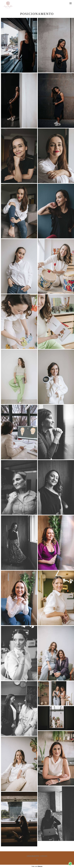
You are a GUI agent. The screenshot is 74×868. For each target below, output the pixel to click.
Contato (44, 856)
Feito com (37, 866)
